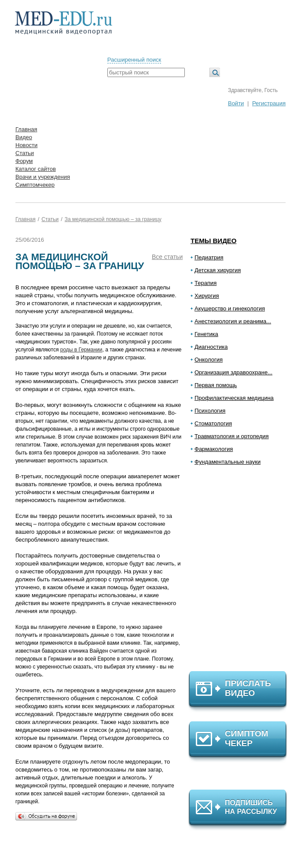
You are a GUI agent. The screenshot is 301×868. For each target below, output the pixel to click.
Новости (26, 145)
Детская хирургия (218, 270)
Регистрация (269, 103)
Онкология (209, 360)
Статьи (25, 153)
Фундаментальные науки (228, 462)
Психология (210, 411)
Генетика (206, 334)
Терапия (206, 283)
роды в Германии (81, 350)
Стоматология (213, 423)
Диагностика (211, 347)
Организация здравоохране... (233, 372)
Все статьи (167, 257)
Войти (236, 103)
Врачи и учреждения (43, 177)
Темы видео (214, 241)
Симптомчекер (35, 185)
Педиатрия (209, 257)
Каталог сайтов (36, 169)
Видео (24, 137)
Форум (24, 161)
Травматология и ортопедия (232, 436)
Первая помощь (216, 385)
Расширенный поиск (134, 60)
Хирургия (207, 296)
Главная (26, 129)
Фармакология (214, 449)
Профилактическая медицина (234, 398)
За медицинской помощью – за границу (113, 219)
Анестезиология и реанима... (233, 321)
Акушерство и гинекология (230, 308)
